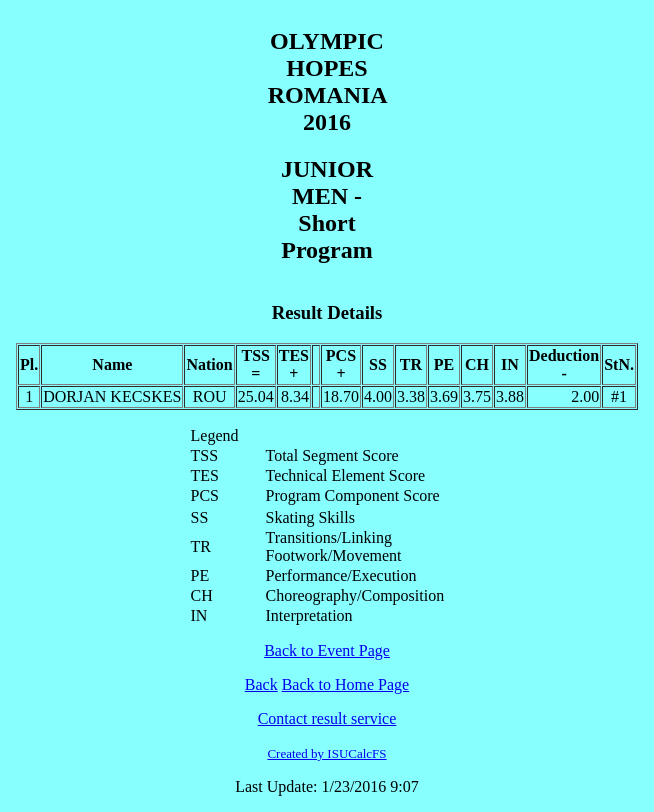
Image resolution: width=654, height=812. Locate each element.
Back (261, 684)
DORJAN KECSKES (112, 396)
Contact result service (327, 718)
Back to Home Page (346, 684)
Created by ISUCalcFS (326, 753)
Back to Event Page (327, 650)
